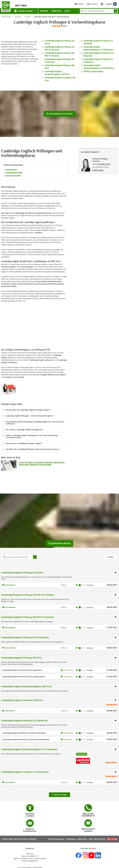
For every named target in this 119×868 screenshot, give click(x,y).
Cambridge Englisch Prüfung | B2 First (21, 658)
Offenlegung (71, 839)
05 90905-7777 (33, 856)
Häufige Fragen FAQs (14, 173)
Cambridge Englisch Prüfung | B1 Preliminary (25, 637)
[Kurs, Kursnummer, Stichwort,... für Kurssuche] (20, 557)
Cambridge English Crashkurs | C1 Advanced (25, 772)
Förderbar (82, 754)
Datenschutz (82, 839)
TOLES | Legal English (93, 71)
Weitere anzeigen (59, 794)
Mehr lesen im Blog (13, 176)
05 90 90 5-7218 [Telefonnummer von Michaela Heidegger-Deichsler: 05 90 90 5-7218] (104, 164)
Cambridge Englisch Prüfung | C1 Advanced (24, 721)
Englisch (27, 17)
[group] (59, 26)
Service (44, 11)
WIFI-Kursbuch (7, 17)
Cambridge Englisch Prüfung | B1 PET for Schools (28, 617)
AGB (90, 839)
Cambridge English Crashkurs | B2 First (22, 700)
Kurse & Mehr (24, 11)
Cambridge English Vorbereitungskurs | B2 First (26, 686)
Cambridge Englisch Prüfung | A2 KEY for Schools (28, 595)
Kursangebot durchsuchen (59, 114)
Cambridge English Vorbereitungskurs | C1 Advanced (29, 749)
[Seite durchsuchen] (99, 11)
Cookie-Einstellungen (56, 839)
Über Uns (56, 11)
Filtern (110, 557)
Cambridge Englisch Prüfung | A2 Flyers (22, 573)
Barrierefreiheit (100, 839)
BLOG (67, 11)
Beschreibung (11, 170)
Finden (116, 11)
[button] (34, 410)
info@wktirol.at (33, 861)
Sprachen (18, 17)
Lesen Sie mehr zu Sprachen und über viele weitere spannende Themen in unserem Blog (42, 463)
